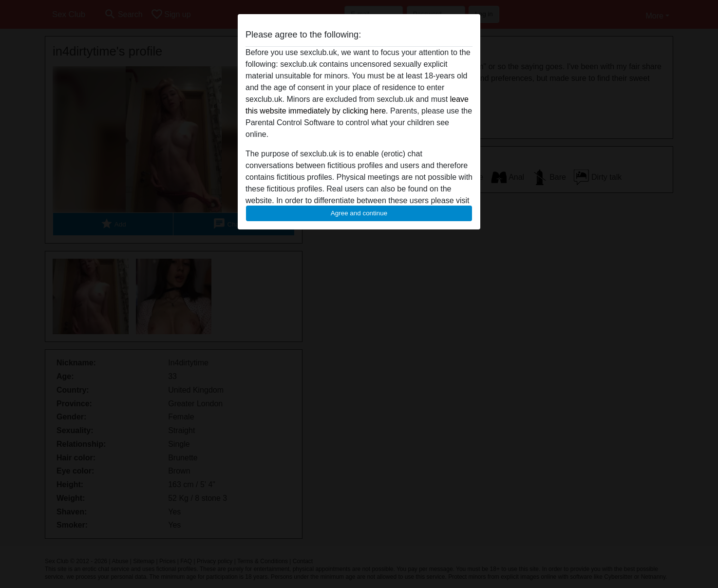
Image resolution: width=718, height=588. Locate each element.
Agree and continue (359, 213)
